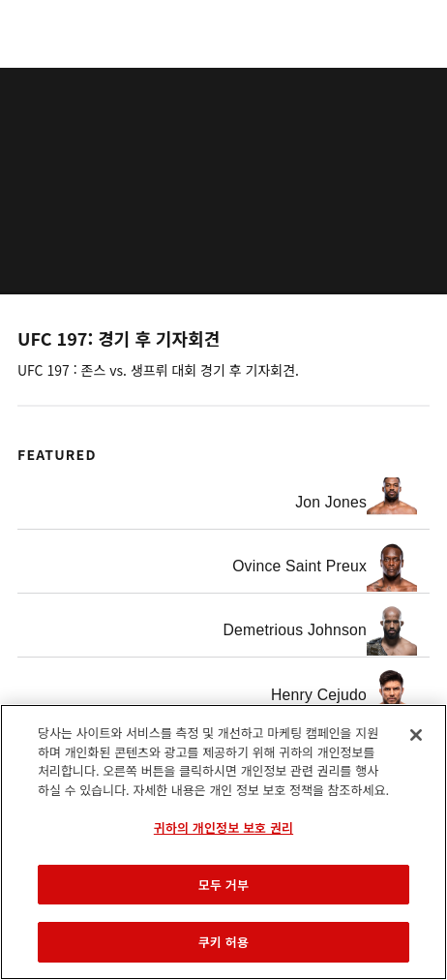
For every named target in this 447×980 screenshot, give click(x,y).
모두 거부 (223, 885)
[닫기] (416, 735)
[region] (223, 842)
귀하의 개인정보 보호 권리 (223, 827)
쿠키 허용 (223, 942)
